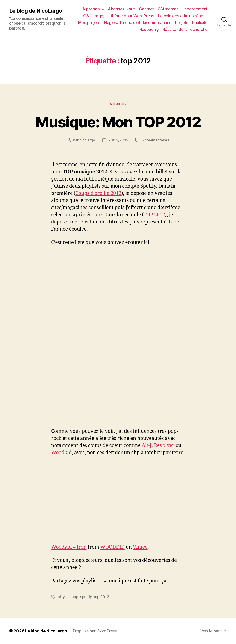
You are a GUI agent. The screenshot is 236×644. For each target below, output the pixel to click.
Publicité (200, 23)
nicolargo (87, 140)
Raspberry (149, 29)
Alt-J (147, 446)
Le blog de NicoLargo (36, 11)
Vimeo (140, 547)
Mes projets (89, 23)
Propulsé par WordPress (95, 631)
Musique (118, 104)
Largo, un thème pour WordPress (123, 16)
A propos (91, 9)
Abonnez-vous (122, 9)
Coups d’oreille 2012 (98, 193)
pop (75, 597)
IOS (86, 16)
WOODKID (112, 547)
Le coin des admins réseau (183, 16)
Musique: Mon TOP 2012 (118, 122)
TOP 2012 (154, 215)
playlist (64, 597)
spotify (86, 597)
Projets (182, 23)
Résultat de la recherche (185, 29)
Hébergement (195, 9)
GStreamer (168, 9)
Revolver (164, 446)
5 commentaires (155, 140)
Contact (146, 9)
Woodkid (62, 453)
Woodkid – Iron (69, 547)
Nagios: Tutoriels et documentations (138, 23)
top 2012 (102, 597)
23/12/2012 (118, 140)
